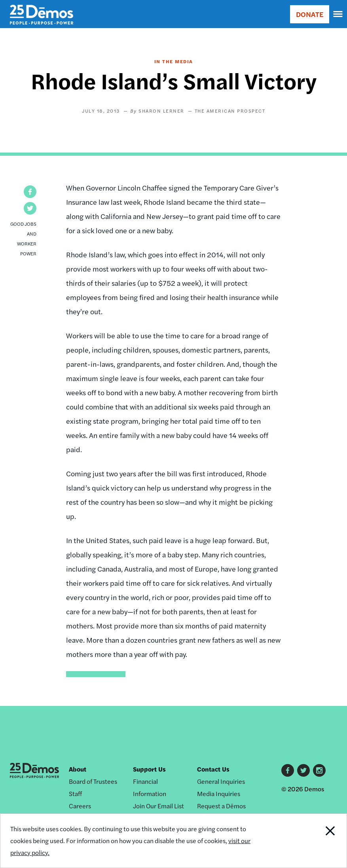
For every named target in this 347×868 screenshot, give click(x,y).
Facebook (288, 770)
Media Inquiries (219, 793)
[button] (30, 192)
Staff (75, 793)
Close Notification (314, 841)
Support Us (149, 769)
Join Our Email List (158, 806)
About (78, 769)
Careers (80, 806)
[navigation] (338, 14)
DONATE (310, 14)
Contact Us (213, 769)
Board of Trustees (93, 781)
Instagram (319, 770)
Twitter (303, 770)
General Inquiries (221, 781)
